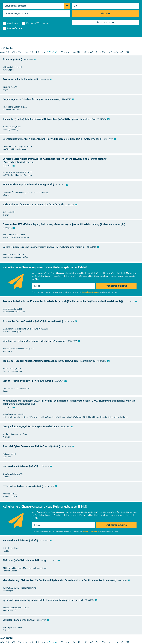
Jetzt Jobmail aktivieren (116, 286)
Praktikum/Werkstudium (38, 23)
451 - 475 (113, 52)
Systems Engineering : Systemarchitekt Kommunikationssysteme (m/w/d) (43, 600)
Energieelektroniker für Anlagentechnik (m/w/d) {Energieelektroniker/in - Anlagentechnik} (52, 139)
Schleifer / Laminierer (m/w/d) (19, 620)
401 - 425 (88, 52)
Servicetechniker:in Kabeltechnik (20, 79)
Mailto (35, 60)
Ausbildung (12, 23)
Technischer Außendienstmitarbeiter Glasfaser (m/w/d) (33, 205)
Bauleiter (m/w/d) (12, 60)
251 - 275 (16, 52)
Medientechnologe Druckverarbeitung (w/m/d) (28, 185)
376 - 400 (76, 52)
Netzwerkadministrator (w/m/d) (20, 466)
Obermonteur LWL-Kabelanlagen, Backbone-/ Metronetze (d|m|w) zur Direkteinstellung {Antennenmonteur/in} (64, 225)
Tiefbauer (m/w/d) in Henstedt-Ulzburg (24, 561)
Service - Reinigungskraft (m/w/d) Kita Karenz (28, 381)
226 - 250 (5, 52)
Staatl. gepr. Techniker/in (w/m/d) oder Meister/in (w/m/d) (34, 341)
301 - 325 (40, 52)
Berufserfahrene (15, 28)
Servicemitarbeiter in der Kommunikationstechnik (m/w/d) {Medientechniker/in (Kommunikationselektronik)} (63, 302)
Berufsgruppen (68, 6)
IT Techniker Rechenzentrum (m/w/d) (23, 486)
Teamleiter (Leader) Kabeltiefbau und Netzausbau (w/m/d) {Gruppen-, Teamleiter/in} (49, 119)
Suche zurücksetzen (106, 22)
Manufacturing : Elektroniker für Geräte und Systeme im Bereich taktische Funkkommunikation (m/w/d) (59, 580)
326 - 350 (52, 52)
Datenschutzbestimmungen (91, 292)
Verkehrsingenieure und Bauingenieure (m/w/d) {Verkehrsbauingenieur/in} (44, 247)
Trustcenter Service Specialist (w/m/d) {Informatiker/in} (33, 321)
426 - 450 (101, 52)
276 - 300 (28, 52)
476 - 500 (125, 52)
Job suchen (106, 14)
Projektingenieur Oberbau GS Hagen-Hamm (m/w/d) (31, 99)
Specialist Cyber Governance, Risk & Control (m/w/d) (31, 447)
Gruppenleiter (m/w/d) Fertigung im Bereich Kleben (31, 427)
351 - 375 (64, 52)
